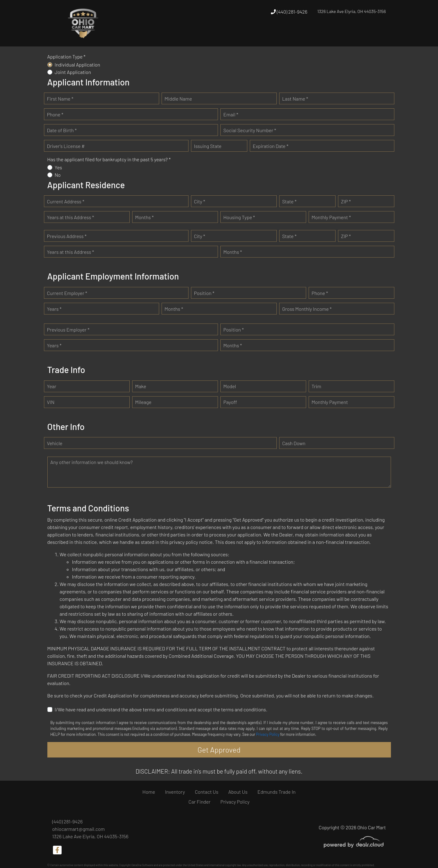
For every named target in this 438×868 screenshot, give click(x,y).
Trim (317, 386)
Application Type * (67, 56)
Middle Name (178, 99)
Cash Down (294, 443)
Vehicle (55, 443)
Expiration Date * (271, 146)
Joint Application (73, 72)
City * (200, 201)
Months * (145, 217)
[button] (251, 35)
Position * (204, 293)
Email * (231, 114)
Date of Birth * (62, 130)
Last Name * (295, 99)
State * (290, 201)
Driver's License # (66, 146)
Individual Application (78, 65)
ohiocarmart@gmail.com (79, 829)
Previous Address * (67, 236)
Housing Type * (239, 217)
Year (52, 386)
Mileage (143, 402)
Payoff (230, 402)
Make (141, 386)
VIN (51, 402)
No (58, 175)
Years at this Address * (71, 217)
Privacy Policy (268, 734)
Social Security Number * (250, 130)
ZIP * (346, 201)
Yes (59, 167)
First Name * (60, 99)
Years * (54, 309)
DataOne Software (142, 865)
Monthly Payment (330, 402)
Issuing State (208, 146)
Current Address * (66, 201)
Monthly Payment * (331, 217)
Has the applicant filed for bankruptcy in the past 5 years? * (109, 159)
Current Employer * (67, 293)
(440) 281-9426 (289, 12)
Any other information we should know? (92, 462)
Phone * (55, 114)
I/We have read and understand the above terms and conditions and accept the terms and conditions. (161, 709)
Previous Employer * (68, 330)
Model (230, 386)
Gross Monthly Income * (307, 309)
